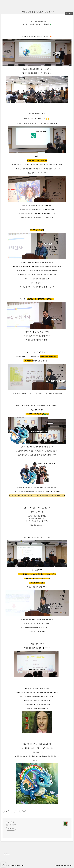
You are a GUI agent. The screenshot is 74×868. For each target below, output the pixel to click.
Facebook (13, 865)
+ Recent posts (6, 854)
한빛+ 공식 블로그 (11, 825)
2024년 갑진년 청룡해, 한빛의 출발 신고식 (37, 12)
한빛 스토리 (10, 822)
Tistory (62, 865)
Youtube (18, 865)
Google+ (22, 865)
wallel (71, 865)
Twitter (9, 865)
